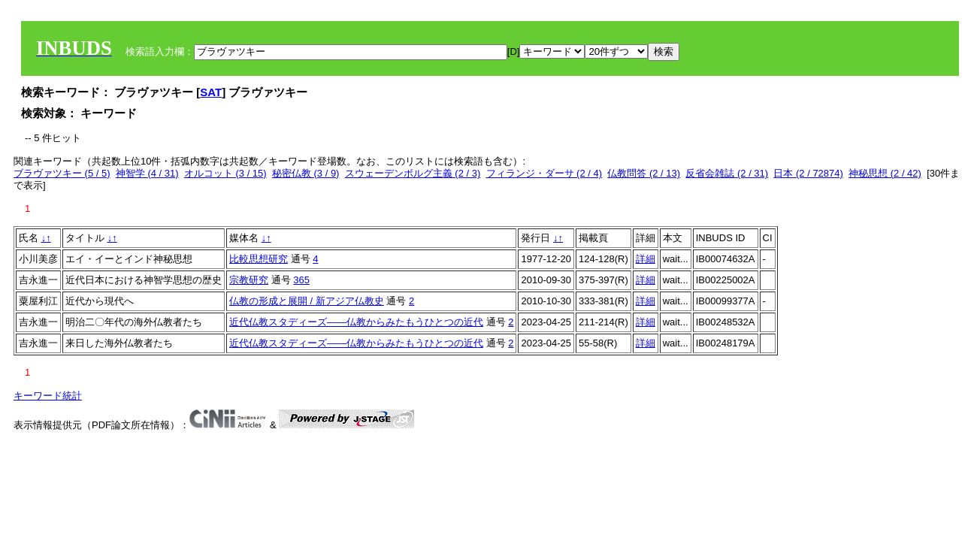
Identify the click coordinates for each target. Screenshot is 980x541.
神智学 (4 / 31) (147, 173)
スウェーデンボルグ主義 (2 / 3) (413, 173)
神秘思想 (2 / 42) (885, 173)
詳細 (646, 259)
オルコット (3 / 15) (225, 173)
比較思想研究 (259, 259)
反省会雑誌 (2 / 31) (727, 173)
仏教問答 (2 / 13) (644, 173)
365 (301, 280)
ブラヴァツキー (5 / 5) (62, 173)
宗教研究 (249, 280)
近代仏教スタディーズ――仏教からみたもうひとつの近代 (356, 322)
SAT (211, 92)
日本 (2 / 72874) (808, 173)
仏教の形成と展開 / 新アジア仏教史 (307, 301)
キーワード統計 (48, 396)
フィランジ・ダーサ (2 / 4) (544, 173)
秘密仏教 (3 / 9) (306, 173)
